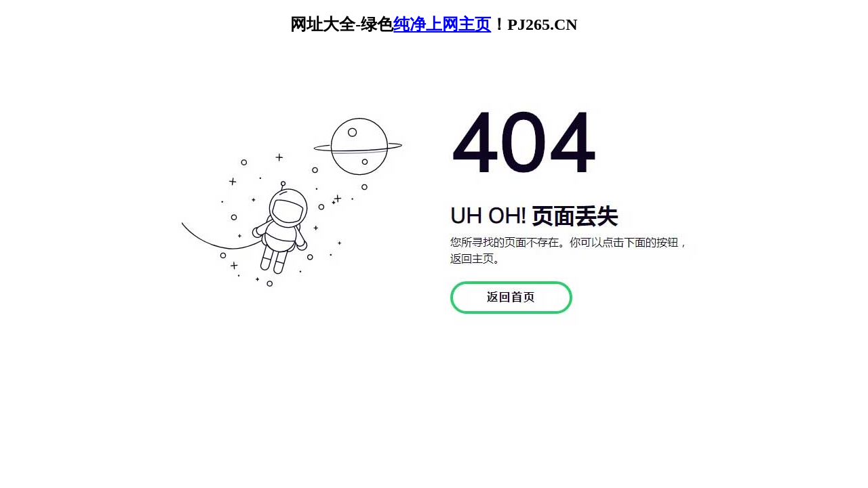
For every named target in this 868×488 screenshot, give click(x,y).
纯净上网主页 (442, 24)
